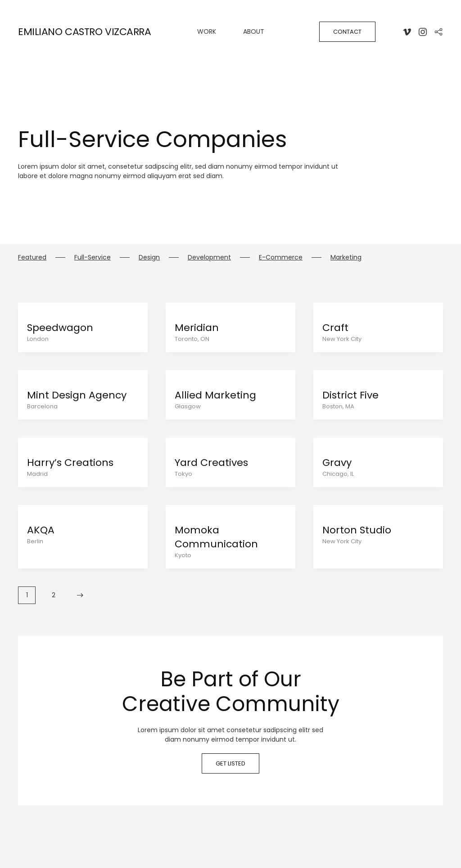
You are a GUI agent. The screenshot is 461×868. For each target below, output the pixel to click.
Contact (347, 32)
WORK (207, 31)
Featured (32, 257)
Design (149, 257)
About (254, 31)
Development (209, 257)
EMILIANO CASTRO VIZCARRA (84, 32)
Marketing (346, 257)
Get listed (230, 763)
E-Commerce (281, 257)
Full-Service (93, 257)
